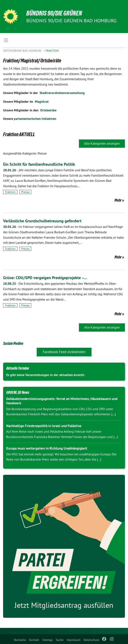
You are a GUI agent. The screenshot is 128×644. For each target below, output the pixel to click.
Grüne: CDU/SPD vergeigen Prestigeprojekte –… (45, 278)
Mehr (118, 200)
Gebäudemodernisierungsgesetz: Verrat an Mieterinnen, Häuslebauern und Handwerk (62, 401)
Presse (25, 192)
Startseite (20, 640)
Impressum (74, 640)
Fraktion (52, 51)
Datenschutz (91, 640)
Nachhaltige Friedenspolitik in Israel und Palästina (44, 426)
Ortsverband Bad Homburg (23, 51)
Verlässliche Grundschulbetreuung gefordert (42, 221)
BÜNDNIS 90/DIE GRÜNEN (54, 13)
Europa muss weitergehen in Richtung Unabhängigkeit (47, 448)
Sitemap (48, 640)
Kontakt (34, 640)
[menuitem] (20, 639)
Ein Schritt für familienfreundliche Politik (39, 164)
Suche (60, 640)
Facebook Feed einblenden (64, 352)
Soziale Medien (13, 343)
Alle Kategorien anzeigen (102, 143)
